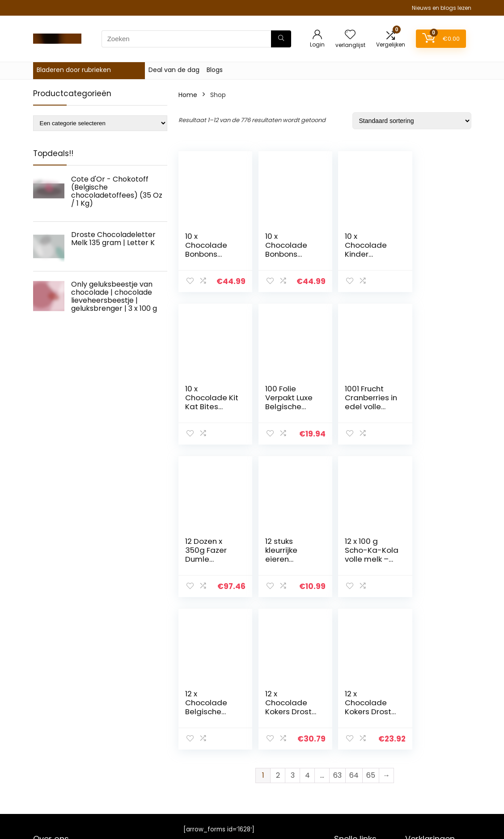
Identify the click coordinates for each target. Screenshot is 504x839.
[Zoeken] (281, 39)
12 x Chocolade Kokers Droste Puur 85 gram (431, 559)
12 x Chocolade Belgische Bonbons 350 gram (284, 559)
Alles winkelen (355, 755)
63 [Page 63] (337, 623)
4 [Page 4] (307, 623)
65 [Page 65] (371, 623)
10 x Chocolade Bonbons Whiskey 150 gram (282, 254)
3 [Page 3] (293, 623)
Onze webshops (359, 780)
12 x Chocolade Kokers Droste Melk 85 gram (356, 559)
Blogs (215, 70)
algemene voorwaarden (426, 746)
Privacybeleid (426, 730)
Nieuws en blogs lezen (442, 8)
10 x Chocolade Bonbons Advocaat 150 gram (206, 254)
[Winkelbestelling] (412, 121)
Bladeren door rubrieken (74, 70)
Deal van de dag (174, 70)
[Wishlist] (350, 35)
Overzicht (349, 742)
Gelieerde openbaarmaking (432, 767)
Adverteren (352, 792)
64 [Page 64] (354, 623)
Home (188, 95)
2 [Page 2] (278, 623)
